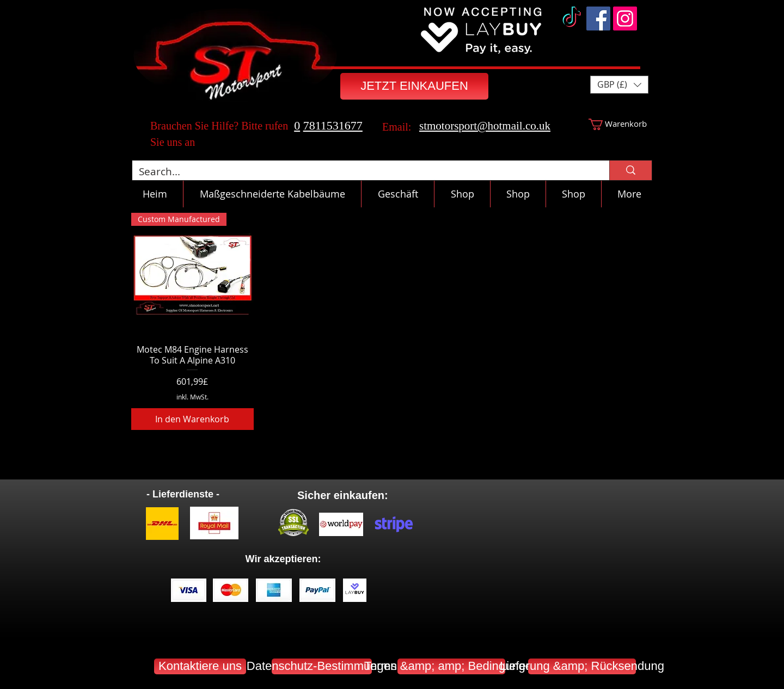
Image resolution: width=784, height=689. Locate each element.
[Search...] (363, 172)
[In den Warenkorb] (192, 419)
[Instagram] (625, 19)
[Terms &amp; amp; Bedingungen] (451, 666)
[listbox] (619, 85)
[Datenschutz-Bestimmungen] (322, 666)
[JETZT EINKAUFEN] (414, 86)
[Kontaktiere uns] (200, 666)
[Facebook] (598, 19)
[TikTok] (572, 19)
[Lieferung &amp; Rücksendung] (582, 666)
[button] (619, 85)
